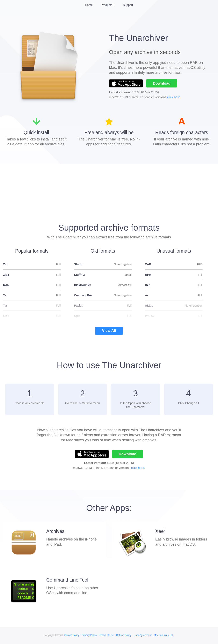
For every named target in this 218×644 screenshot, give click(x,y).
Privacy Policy (89, 635)
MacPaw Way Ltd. (164, 635)
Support (128, 5)
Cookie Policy (72, 635)
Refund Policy (124, 635)
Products (107, 5)
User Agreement (143, 635)
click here (174, 97)
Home (89, 5)
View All (109, 331)
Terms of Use (107, 635)
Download (162, 83)
